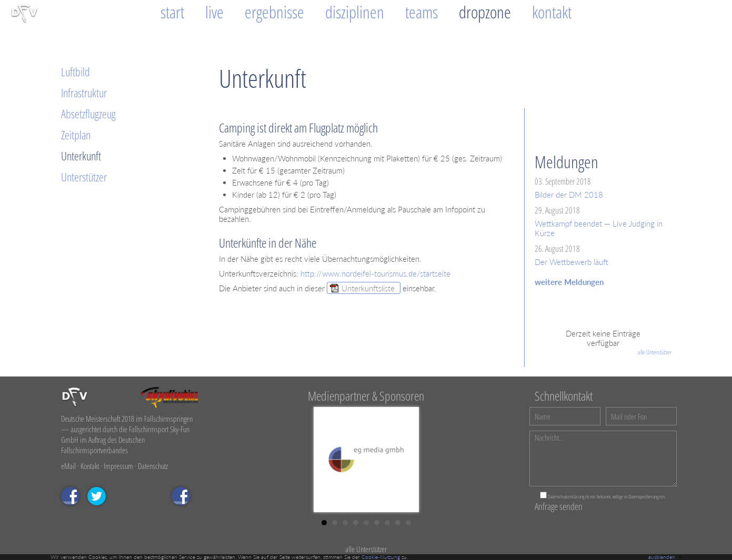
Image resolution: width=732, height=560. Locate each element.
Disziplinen (355, 12)
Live (214, 12)
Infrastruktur (84, 93)
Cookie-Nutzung (381, 557)
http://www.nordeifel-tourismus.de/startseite (375, 273)
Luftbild (76, 72)
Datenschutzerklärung (566, 496)
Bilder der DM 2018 (569, 195)
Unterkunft (81, 156)
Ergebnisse (274, 12)
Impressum (118, 466)
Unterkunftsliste (368, 288)
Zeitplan (76, 135)
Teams (422, 12)
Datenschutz (153, 466)
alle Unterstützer (655, 352)
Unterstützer (84, 177)
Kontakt (552, 12)
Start (172, 12)
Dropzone (485, 12)
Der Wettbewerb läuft (571, 262)
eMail (68, 466)
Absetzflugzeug (88, 114)
